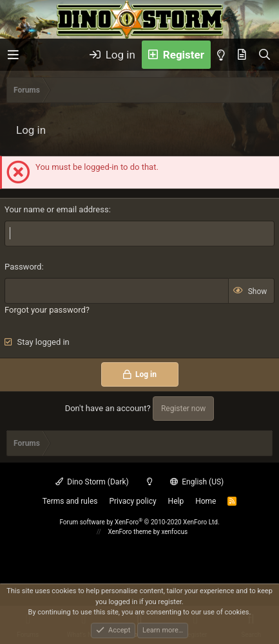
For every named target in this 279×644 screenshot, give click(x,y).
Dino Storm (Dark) (92, 482)
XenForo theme (130, 532)
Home (206, 501)
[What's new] (242, 55)
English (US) (197, 482)
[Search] (265, 55)
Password (23, 267)
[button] (13, 55)
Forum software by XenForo (139, 522)
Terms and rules (70, 501)
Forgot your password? (47, 310)
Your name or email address (57, 209)
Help (176, 501)
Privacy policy (132, 501)
